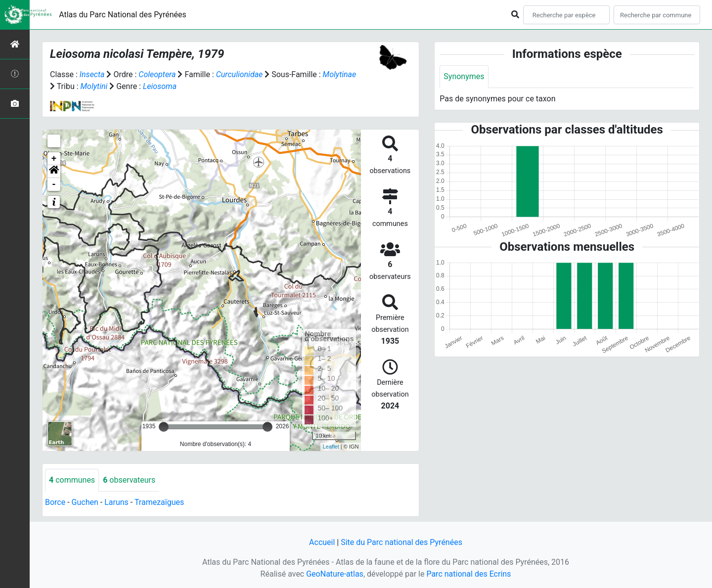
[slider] (164, 427)
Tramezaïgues (159, 502)
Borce (55, 502)
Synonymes (464, 76)
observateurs (129, 480)
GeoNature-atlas (335, 574)
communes (72, 480)
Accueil (322, 542)
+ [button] (54, 159)
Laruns (116, 502)
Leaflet (331, 447)
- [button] (54, 184)
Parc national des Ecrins (468, 574)
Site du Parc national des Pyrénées (401, 542)
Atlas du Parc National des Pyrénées (123, 15)
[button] (54, 172)
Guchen (85, 502)
